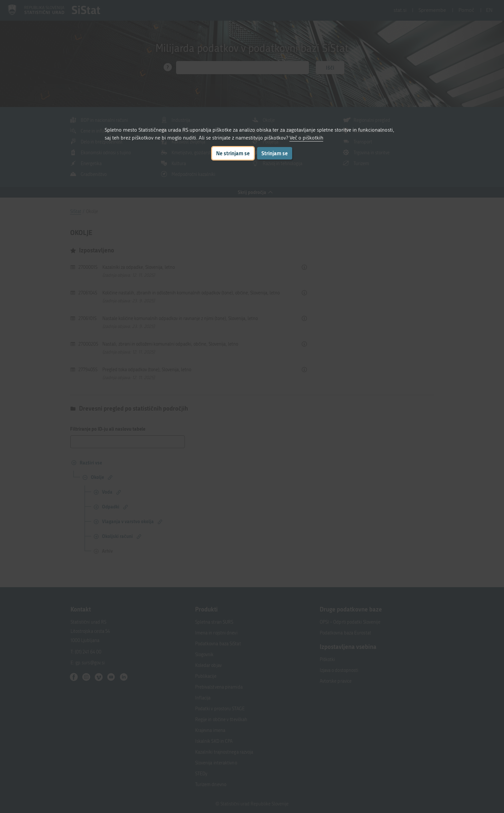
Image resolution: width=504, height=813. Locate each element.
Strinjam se (275, 153)
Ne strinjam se (233, 153)
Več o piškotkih (306, 138)
